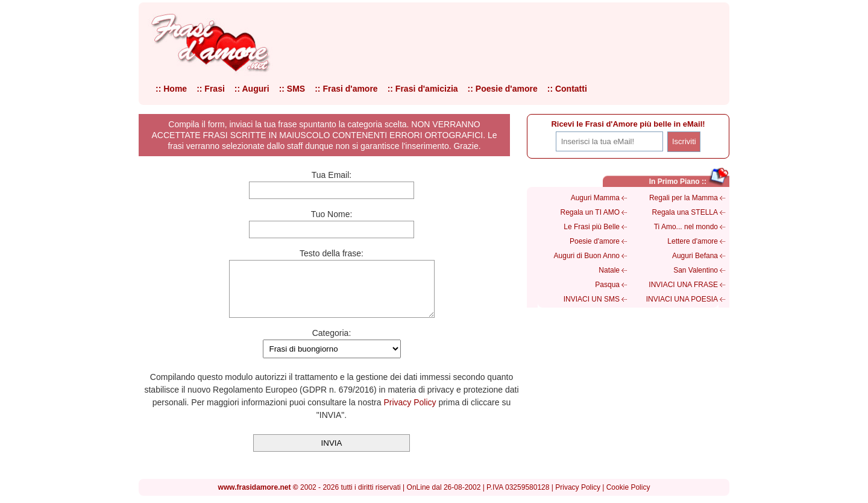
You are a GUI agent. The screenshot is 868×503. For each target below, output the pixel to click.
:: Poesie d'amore (503, 89)
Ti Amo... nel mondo (686, 227)
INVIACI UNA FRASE (683, 285)
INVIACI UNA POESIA (682, 299)
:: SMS (292, 89)
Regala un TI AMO (590, 212)
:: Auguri (252, 89)
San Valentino (696, 270)
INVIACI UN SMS (592, 299)
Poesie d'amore (595, 241)
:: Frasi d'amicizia (423, 89)
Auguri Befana (695, 256)
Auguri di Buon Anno (587, 256)
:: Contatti (567, 89)
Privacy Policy (410, 413)
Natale (609, 270)
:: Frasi (211, 89)
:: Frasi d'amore (346, 89)
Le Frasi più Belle (592, 227)
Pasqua (607, 285)
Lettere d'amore (693, 241)
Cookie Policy (628, 492)
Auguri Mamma (595, 198)
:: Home (171, 89)
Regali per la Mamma (684, 198)
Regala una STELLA (685, 212)
